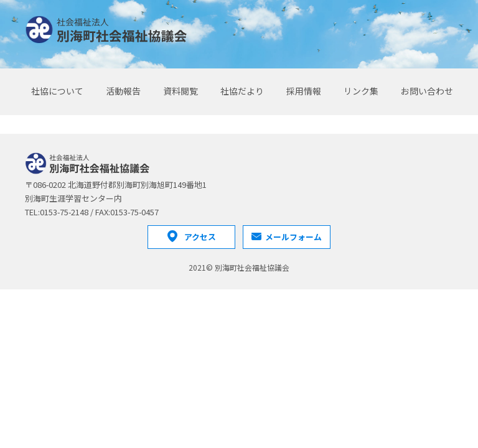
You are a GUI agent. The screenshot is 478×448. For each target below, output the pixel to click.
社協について (57, 91)
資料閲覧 (180, 91)
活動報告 (123, 91)
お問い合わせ (427, 91)
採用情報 (304, 91)
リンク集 (361, 91)
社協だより (242, 91)
